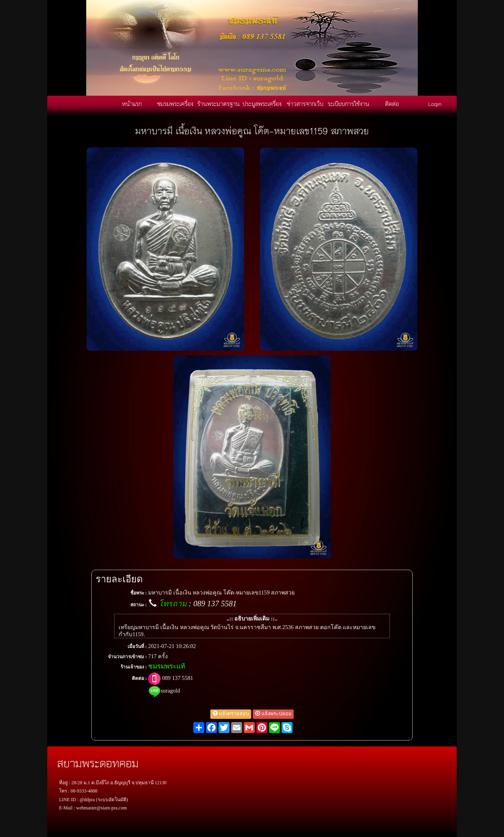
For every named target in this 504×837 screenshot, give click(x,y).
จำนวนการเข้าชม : (127, 657)
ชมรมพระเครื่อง (175, 104)
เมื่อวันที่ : (137, 646)
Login (435, 104)
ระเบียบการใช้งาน (348, 104)
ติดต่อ (392, 104)
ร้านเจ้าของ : (134, 667)
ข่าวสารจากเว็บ (305, 104)
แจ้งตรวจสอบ (231, 714)
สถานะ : (139, 605)
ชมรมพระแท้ (167, 666)
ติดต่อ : (139, 678)
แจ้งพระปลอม (273, 714)
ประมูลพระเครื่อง (262, 104)
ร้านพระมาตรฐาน (219, 104)
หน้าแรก (132, 104)
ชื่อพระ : (139, 593)
